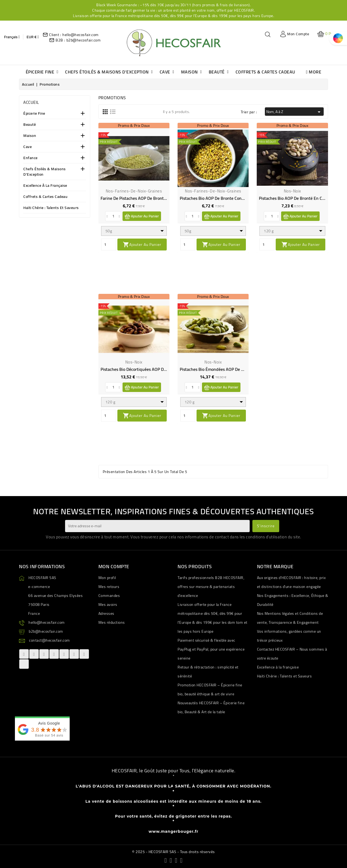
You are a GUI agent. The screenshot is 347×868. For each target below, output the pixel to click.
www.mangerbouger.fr (173, 831)
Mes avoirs (108, 605)
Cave (28, 147)
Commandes (109, 596)
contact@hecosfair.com (49, 640)
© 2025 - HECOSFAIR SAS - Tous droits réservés (173, 852)
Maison (30, 136)
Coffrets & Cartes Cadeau (45, 197)
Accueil (31, 102)
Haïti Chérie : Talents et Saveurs (51, 208)
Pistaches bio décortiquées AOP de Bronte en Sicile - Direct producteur (167, 369)
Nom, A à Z (294, 112)
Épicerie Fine (34, 114)
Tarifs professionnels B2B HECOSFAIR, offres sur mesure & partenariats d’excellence (211, 587)
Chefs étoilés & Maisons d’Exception (45, 172)
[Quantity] (109, 245)
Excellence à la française (45, 186)
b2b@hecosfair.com (84, 40)
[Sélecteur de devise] (33, 37)
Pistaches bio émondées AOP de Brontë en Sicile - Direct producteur (244, 369)
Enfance (30, 158)
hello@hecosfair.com (81, 35)
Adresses (106, 613)
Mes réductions (112, 622)
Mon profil (107, 578)
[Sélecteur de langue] (12, 37)
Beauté (30, 125)
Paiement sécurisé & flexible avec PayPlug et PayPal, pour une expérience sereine (211, 649)
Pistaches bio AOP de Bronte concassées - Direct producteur (236, 198)
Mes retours (109, 587)
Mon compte (114, 566)
